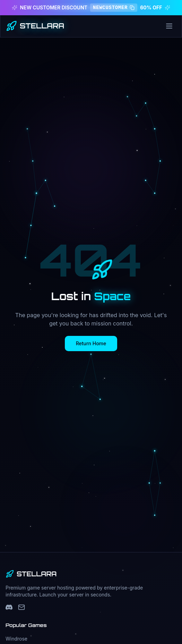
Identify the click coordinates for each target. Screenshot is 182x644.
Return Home (91, 343)
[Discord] (9, 607)
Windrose (16, 639)
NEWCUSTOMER (114, 8)
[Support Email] (21, 607)
